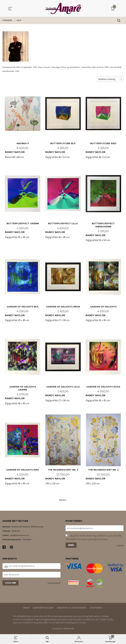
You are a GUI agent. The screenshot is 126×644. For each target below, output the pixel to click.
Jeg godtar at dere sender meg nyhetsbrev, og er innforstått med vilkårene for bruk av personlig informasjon (94, 539)
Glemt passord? (54, 584)
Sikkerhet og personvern (72, 609)
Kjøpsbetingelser (43, 609)
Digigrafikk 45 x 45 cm (23, 207)
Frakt (27, 609)
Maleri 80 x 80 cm (23, 125)
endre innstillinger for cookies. (73, 624)
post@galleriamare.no (20, 537)
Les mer (120, 547)
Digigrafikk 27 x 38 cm (63, 289)
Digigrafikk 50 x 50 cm (103, 207)
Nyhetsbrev (96, 609)
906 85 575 (16, 532)
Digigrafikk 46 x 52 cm (63, 125)
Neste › (63, 501)
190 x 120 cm (63, 452)
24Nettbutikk (68, 630)
